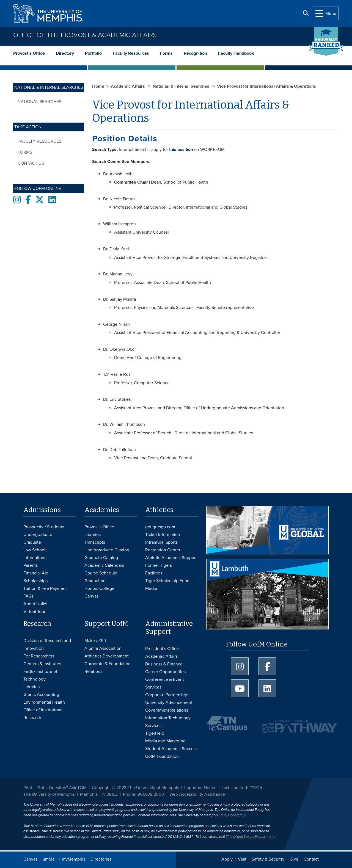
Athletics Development (107, 656)
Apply (227, 859)
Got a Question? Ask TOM (62, 788)
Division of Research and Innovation (47, 645)
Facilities (154, 573)
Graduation (95, 581)
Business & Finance (164, 664)
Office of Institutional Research (43, 714)
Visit (242, 859)
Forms (166, 53)
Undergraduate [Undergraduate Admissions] (38, 535)
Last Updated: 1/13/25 (242, 788)
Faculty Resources (131, 53)
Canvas (30, 859)
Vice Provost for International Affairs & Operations (266, 86)
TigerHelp (155, 733)
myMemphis (74, 859)
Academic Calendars (104, 565)
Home (98, 86)
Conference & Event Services (165, 683)
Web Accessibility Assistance (197, 794)
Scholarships (35, 581)
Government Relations (167, 710)
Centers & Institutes (42, 664)
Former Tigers (159, 565)
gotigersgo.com (160, 527)
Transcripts (95, 542)
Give (294, 859)
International (35, 558)
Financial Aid (36, 573)
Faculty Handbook (236, 53)
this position (181, 150)
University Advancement (169, 703)
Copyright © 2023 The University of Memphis (135, 788)
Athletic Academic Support (171, 558)
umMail (50, 859)
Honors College (99, 588)
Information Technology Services (168, 722)
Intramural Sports (161, 542)
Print (28, 788)
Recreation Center (163, 550)
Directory (65, 53)
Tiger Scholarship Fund (167, 581)
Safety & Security (268, 859)
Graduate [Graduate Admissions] (32, 542)
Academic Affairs (128, 86)
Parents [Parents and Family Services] (31, 565)
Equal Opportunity (232, 815)
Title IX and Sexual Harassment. (250, 837)
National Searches (39, 102)
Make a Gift (95, 641)
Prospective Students (44, 527)
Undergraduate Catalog (107, 550)
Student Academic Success (171, 749)
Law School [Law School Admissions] (34, 550)
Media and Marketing (165, 741)
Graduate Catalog (101, 558)
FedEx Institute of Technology (40, 675)
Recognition (195, 53)
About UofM (35, 604)
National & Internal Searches (182, 86)
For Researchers (39, 656)
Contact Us (31, 163)
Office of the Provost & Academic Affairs (85, 35)
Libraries (93, 535)
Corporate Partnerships (167, 695)
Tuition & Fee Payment (45, 588)
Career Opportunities (165, 672)
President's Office (162, 649)
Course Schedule (101, 573)
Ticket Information (163, 535)
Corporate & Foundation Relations (108, 668)
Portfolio (93, 53)
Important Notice (200, 788)
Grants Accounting (41, 695)
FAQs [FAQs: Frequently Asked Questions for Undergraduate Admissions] (28, 596)
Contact (311, 859)
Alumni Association (103, 648)
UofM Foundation (162, 756)
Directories (101, 859)
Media (151, 588)
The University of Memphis (49, 794)
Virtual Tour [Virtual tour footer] (34, 612)
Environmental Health (44, 702)
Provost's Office (29, 53)
